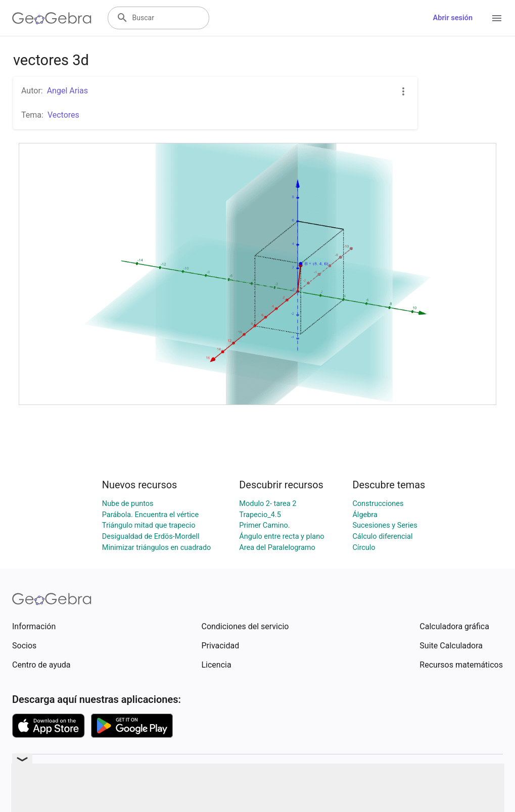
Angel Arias (67, 91)
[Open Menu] (497, 18)
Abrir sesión (453, 18)
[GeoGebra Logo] (52, 18)
